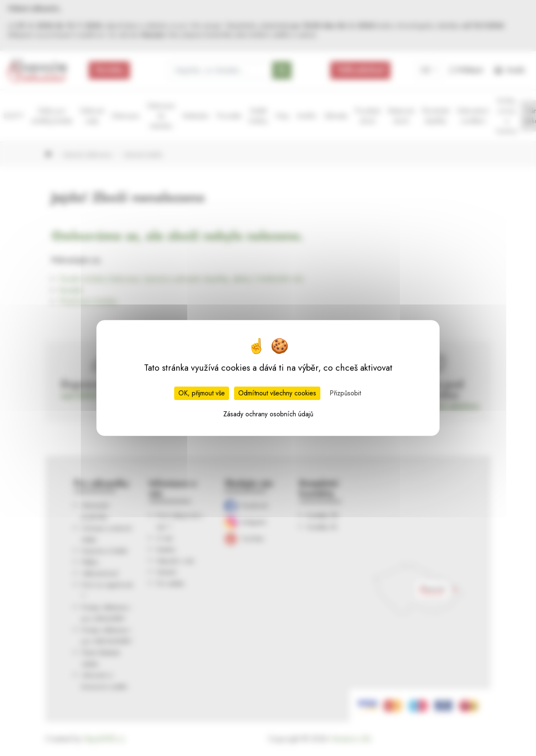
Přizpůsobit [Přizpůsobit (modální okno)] (345, 393)
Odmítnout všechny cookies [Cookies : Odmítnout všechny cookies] (277, 393)
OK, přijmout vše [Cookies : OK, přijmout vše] (202, 393)
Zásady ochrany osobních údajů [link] (268, 414)
